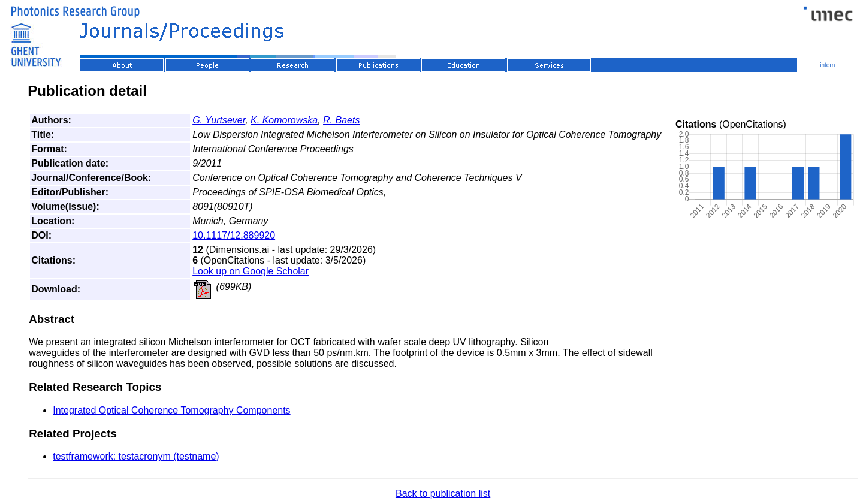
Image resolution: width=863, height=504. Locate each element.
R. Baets (341, 120)
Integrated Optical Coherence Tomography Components (171, 410)
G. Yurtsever (219, 120)
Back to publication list (443, 494)
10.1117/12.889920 (234, 235)
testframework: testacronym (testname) (136, 456)
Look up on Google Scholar (251, 271)
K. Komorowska (284, 120)
